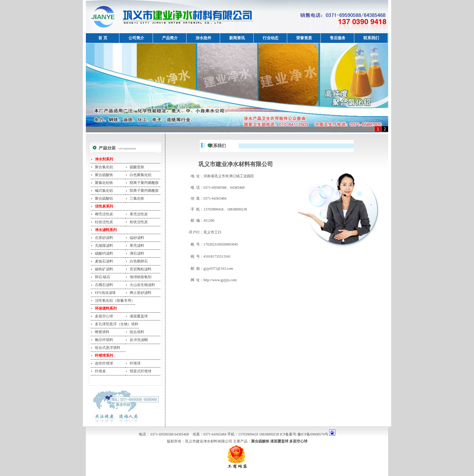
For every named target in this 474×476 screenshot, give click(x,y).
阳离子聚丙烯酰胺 (144, 191)
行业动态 (271, 38)
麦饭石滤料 (104, 261)
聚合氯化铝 (104, 167)
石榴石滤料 (104, 285)
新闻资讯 (237, 38)
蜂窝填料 (102, 332)
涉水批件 (203, 38)
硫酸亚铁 (137, 167)
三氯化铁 (137, 198)
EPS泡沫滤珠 (105, 293)
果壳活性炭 (139, 214)
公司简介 (136, 38)
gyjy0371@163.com (218, 269)
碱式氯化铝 (104, 191)
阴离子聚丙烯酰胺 (144, 183)
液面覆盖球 (139, 316)
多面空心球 (104, 316)
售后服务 (338, 38)
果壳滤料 (137, 246)
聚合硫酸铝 (104, 198)
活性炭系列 (104, 206)
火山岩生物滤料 (142, 285)
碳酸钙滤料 (104, 253)
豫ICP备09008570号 (313, 434)
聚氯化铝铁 (104, 183)
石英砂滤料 (104, 238)
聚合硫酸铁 (104, 175)
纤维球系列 (104, 355)
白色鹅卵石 (139, 261)
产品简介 (170, 38)
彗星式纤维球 (141, 371)
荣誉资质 (304, 38)
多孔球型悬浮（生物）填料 (117, 324)
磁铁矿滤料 (104, 269)
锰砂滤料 (137, 238)
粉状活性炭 (139, 222)
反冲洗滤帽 (139, 340)
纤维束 (100, 371)
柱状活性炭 (104, 222)
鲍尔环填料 (104, 340)
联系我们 (371, 38)
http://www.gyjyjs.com (220, 280)
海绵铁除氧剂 (141, 277)
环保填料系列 (106, 308)
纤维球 (135, 363)
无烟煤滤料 (104, 246)
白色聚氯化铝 (141, 175)
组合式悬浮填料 (108, 348)
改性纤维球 (104, 363)
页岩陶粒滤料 (141, 269)
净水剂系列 (104, 159)
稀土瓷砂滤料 (141, 293)
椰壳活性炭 (104, 214)
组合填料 (137, 332)
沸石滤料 (137, 253)
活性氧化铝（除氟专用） (115, 301)
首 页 (103, 38)
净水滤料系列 (106, 230)
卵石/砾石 (103, 277)
